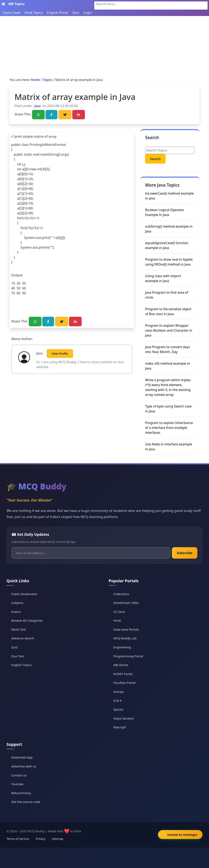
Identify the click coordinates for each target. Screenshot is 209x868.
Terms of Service (18, 839)
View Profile (60, 354)
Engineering (122, 647)
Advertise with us (24, 766)
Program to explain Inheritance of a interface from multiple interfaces (169, 428)
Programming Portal (128, 656)
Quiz (76, 13)
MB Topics (16, 4)
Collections (121, 594)
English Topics (21, 665)
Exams (16, 612)
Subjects (17, 603)
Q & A (117, 700)
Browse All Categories (27, 620)
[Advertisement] (104, 47)
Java (37, 106)
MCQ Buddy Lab (125, 638)
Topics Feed (11, 13)
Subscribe (185, 553)
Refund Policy (21, 793)
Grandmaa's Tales (126, 603)
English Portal (57, 13)
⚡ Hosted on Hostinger (180, 835)
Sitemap (58, 839)
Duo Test (18, 656)
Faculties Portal (124, 683)
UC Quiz (119, 612)
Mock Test (18, 629)
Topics (48, 80)
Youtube (17, 784)
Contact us (19, 775)
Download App (22, 757)
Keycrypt (120, 727)
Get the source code (26, 802)
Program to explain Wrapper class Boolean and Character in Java (169, 330)
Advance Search (23, 638)
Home (35, 80)
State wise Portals (126, 629)
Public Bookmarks (24, 594)
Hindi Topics (34, 13)
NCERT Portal (123, 674)
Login (88, 13)
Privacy (41, 839)
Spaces (118, 709)
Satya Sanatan (124, 718)
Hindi (117, 620)
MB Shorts (121, 665)
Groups (119, 692)
